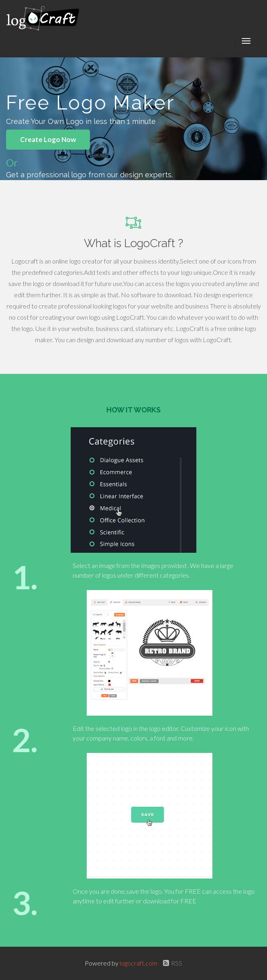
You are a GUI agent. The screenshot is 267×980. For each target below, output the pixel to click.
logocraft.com (139, 963)
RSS (172, 963)
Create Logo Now (48, 139)
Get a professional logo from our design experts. (89, 175)
